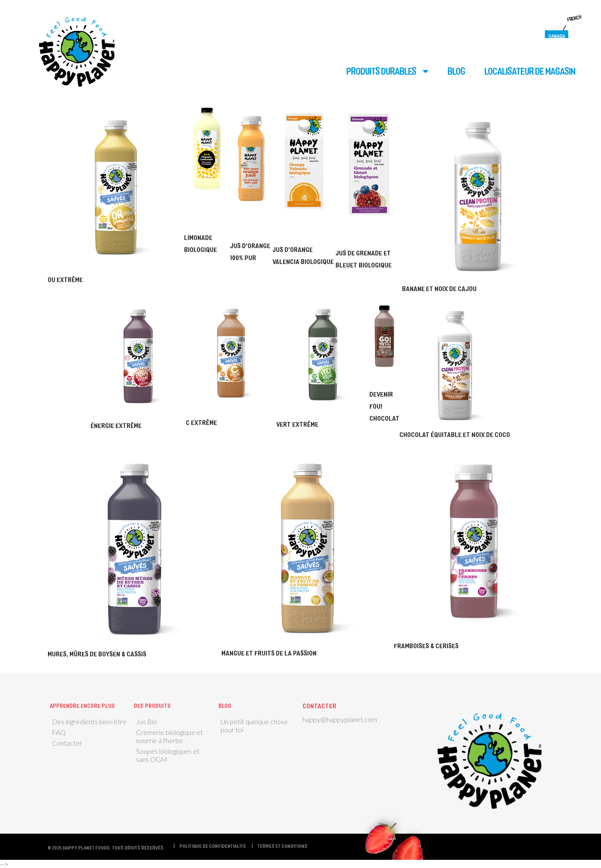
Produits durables (381, 71)
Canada (557, 36)
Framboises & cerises (426, 645)
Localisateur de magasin (530, 71)
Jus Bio (146, 721)
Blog (456, 71)
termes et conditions (282, 846)
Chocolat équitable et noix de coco (455, 434)
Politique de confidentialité (213, 846)
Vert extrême (297, 424)
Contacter (67, 743)
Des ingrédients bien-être (89, 721)
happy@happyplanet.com (340, 719)
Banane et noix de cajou (439, 288)
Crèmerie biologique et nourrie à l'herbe (169, 736)
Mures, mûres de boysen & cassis (97, 654)
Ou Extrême (65, 279)
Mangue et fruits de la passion (269, 653)
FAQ (59, 732)
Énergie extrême (116, 425)
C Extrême (201, 422)
